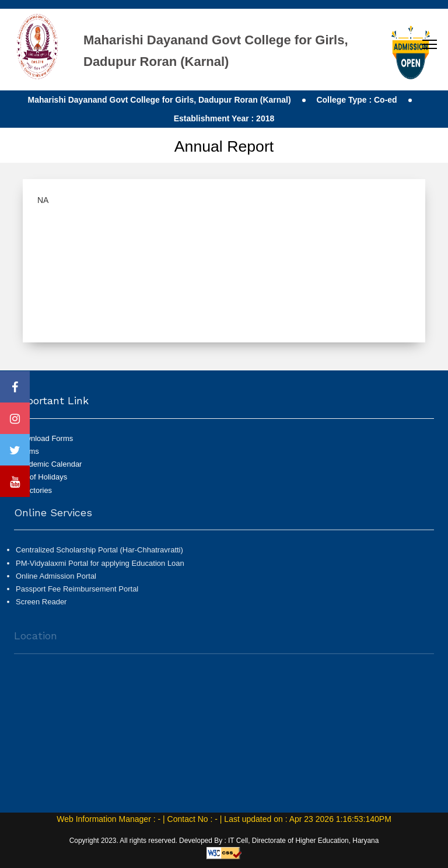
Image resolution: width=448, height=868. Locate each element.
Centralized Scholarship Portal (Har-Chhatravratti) (99, 553)
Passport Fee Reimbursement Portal (77, 592)
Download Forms (44, 438)
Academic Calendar (49, 464)
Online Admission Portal (56, 579)
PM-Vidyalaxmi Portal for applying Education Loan (100, 566)
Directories (34, 490)
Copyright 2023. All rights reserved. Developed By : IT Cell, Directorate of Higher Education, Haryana (224, 841)
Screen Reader (41, 605)
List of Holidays (41, 477)
